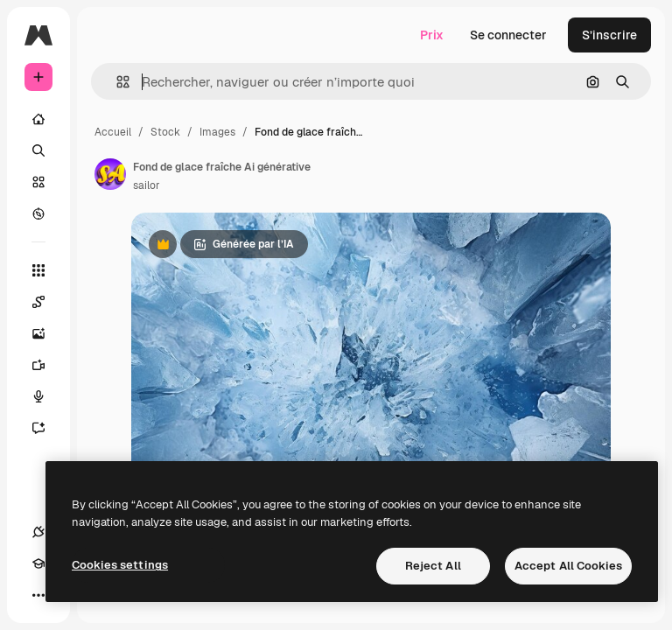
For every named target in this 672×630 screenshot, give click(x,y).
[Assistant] (47, 428)
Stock (165, 132)
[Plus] (38, 595)
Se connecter (508, 35)
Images (217, 132)
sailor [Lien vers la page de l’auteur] (147, 185)
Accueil (113, 132)
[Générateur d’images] (47, 333)
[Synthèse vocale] (47, 396)
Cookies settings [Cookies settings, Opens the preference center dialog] (120, 565)
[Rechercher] (38, 150)
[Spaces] (47, 302)
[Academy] (38, 563)
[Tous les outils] (38, 270)
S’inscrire (609, 35)
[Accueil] (38, 119)
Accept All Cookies (568, 566)
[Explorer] (38, 213)
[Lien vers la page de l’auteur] (110, 174)
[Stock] (38, 182)
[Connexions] (38, 532)
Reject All (433, 566)
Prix (432, 35)
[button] (116, 82)
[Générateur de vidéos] (47, 365)
